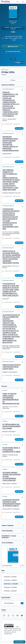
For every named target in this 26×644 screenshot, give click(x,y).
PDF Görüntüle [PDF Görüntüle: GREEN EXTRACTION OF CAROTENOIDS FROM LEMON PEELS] (19, 380)
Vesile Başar (5, 193)
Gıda (13, 32)
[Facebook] (4, 615)
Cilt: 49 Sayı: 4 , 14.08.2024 (10, 580)
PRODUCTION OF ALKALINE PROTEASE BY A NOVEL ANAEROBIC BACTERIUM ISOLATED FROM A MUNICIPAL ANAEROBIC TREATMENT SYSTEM (12, 257)
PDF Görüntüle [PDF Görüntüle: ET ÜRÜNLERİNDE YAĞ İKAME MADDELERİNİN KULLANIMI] (19, 439)
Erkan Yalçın (5, 407)
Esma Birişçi (17, 346)
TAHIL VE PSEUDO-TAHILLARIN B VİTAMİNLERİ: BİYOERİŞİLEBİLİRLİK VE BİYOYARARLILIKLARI (11, 399)
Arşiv (3, 570)
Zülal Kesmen (14, 484)
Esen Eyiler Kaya (12, 119)
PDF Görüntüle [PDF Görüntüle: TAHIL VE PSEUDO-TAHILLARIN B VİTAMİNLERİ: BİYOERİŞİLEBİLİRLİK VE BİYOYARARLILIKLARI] (19, 416)
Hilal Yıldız (12, 346)
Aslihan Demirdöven (13, 372)
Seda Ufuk (5, 456)
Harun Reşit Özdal (6, 509)
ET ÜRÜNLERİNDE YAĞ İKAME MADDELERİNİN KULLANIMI (11, 426)
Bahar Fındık (5, 346)
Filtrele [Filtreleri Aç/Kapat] (13, 80)
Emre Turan (18, 193)
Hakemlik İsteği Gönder (13, 51)
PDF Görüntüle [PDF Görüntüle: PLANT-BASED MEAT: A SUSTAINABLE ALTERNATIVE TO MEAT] (19, 464)
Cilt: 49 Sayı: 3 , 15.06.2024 (11, 584)
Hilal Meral (5, 372)
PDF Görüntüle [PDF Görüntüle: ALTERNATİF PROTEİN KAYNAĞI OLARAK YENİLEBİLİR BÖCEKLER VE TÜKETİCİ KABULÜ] (19, 517)
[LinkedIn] (17, 615)
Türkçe (18, 2)
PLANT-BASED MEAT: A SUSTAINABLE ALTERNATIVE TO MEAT (12, 450)
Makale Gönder (13, 46)
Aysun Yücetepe (6, 235)
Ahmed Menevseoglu (13, 455)
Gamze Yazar (5, 299)
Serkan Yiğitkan (6, 347)
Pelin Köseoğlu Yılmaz (15, 347)
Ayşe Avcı (5, 267)
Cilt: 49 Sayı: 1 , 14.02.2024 (10, 591)
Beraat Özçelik (16, 233)
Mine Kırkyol (5, 432)
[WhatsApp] (9, 615)
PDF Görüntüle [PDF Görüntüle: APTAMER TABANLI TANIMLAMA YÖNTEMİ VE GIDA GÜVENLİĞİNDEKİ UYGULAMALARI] (19, 491)
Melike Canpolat (6, 484)
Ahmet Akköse (12, 432)
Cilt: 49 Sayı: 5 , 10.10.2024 (10, 577)
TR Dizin (13, 59)
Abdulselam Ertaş (6, 349)
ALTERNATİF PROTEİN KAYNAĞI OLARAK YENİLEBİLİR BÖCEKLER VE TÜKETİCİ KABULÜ (11, 503)
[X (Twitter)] (13, 615)
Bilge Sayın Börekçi (7, 266)
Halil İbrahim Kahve (7, 154)
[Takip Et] (18, 62)
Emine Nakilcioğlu (16, 509)
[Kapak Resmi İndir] (22, 566)
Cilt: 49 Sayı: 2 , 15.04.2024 (10, 587)
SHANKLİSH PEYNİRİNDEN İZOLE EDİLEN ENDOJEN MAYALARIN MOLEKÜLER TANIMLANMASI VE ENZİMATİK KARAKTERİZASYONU (11, 144)
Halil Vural (5, 121)
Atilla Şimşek (11, 193)
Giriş (23, 2)
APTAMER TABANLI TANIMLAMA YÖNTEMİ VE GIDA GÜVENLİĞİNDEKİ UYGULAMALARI (11, 477)
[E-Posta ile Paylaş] (22, 615)
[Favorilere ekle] (22, 90)
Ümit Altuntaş (16, 232)
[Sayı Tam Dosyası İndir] (22, 603)
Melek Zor (5, 455)
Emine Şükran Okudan (7, 233)
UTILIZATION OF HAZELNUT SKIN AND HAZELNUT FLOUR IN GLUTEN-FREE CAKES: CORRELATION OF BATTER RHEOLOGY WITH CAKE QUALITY (11, 290)
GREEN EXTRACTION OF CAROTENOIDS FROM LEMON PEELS (12, 367)
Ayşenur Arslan (6, 408)
